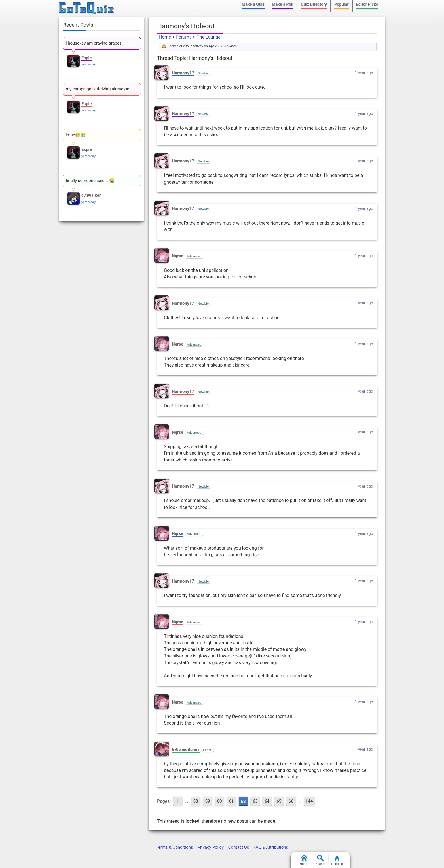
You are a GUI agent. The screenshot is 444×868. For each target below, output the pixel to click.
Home (165, 37)
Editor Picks (367, 4)
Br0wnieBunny (186, 750)
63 (255, 801)
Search (320, 860)
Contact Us (239, 847)
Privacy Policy (210, 847)
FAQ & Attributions (271, 847)
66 (291, 801)
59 (207, 801)
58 (195, 801)
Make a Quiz (253, 4)
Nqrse (177, 256)
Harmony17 (183, 73)
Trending (337, 860)
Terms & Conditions (175, 847)
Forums (184, 37)
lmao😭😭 (76, 135)
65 (279, 801)
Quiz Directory (314, 4)
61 (231, 801)
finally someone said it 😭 (90, 181)
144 (309, 801)
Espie (87, 58)
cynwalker (91, 195)
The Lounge (209, 37)
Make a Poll (283, 4)
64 (267, 801)
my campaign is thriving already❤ (98, 89)
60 (219, 801)
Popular (342, 4)
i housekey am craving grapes (94, 43)
